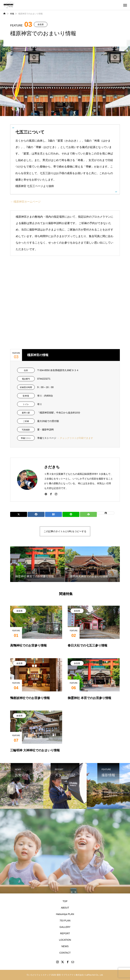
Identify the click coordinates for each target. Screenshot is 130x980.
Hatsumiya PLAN (65, 914)
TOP (65, 901)
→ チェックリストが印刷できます (75, 438)
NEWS (65, 946)
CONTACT (65, 953)
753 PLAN (65, 921)
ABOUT (65, 908)
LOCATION (65, 940)
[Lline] (71, 514)
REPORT (65, 933)
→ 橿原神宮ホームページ (25, 202)
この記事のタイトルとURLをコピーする (65, 531)
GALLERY (65, 927)
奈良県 (41, 25)
